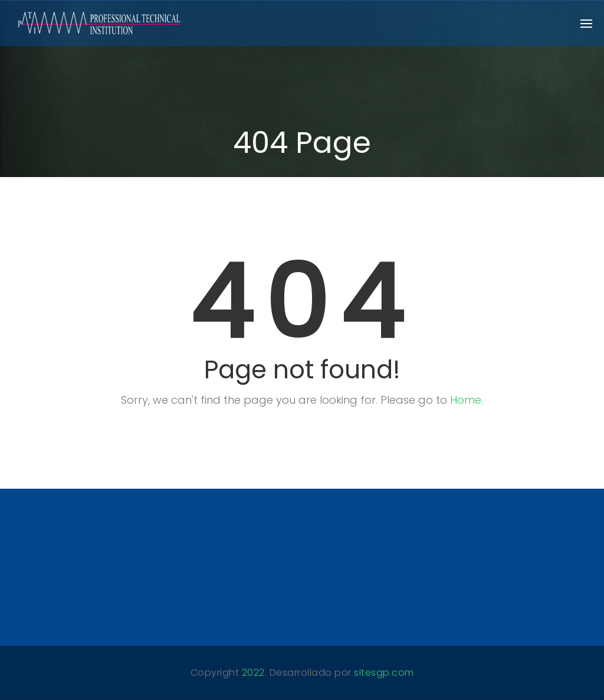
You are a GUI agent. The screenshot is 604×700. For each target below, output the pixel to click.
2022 (253, 673)
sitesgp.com (384, 673)
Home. (467, 400)
